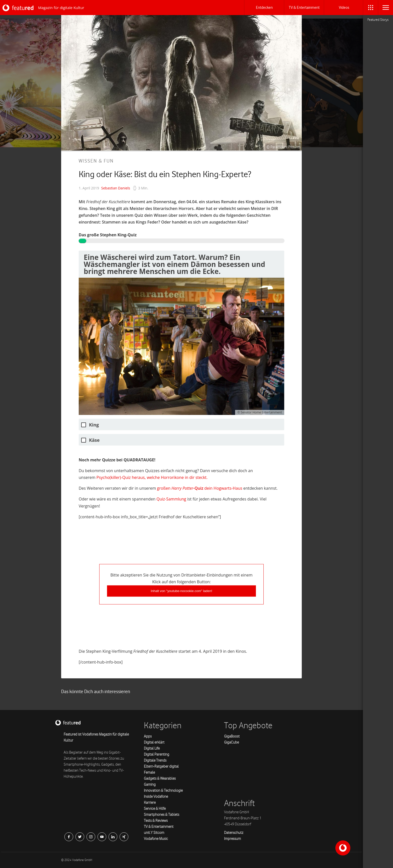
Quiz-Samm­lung (171, 499)
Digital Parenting (157, 754)
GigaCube (231, 742)
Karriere (150, 803)
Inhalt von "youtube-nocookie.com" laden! (181, 591)
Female (149, 773)
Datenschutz (234, 833)
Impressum (232, 839)
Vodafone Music (156, 839)
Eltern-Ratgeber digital (161, 767)
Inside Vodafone (156, 797)
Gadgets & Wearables (160, 779)
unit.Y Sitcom (154, 833)
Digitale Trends (155, 761)
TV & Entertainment (159, 827)
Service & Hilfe (155, 809)
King (94, 425)
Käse (94, 440)
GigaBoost (232, 736)
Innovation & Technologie (163, 791)
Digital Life (152, 748)
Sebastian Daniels (116, 188)
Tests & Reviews (156, 821)
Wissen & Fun (96, 161)
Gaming (150, 785)
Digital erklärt (154, 742)
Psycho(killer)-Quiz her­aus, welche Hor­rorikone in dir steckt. (152, 477)
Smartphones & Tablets (162, 815)
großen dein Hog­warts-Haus (200, 488)
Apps (148, 736)
